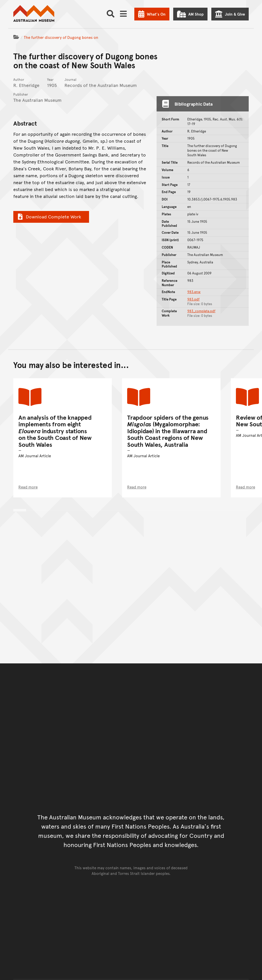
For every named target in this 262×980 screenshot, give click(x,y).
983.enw (194, 292)
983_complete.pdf (201, 311)
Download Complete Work (49, 217)
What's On (156, 14)
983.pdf (193, 299)
